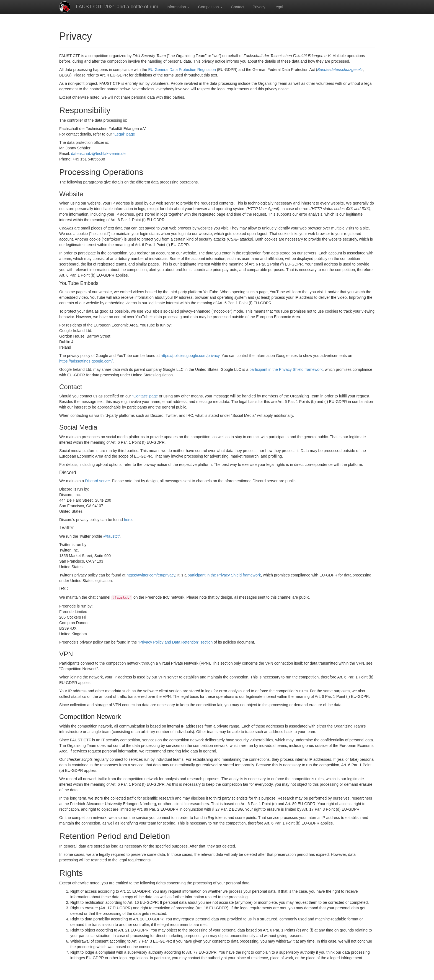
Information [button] (178, 7)
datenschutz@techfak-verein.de (98, 154)
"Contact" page (145, 396)
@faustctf (111, 536)
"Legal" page (124, 134)
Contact (237, 7)
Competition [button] (210, 7)
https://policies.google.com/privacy (190, 356)
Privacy (259, 7)
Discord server (97, 481)
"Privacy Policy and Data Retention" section (175, 642)
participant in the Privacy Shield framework (286, 369)
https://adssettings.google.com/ (86, 361)
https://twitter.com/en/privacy (151, 575)
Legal (278, 7)
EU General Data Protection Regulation (182, 70)
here (128, 520)
